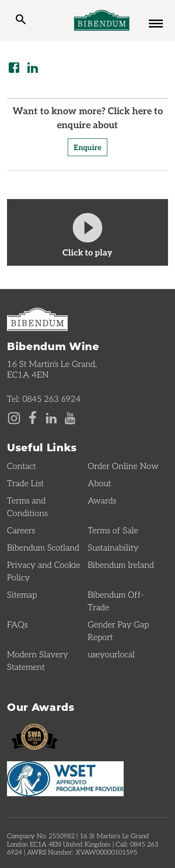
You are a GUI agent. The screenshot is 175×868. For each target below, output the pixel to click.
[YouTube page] (70, 417)
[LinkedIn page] (51, 417)
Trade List (25, 483)
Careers (21, 530)
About (99, 483)
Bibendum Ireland (121, 565)
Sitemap (22, 594)
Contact (21, 466)
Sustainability (113, 547)
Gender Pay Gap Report (118, 630)
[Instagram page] (14, 417)
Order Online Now (123, 466)
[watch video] (87, 232)
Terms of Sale (113, 530)
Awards (102, 500)
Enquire (87, 147)
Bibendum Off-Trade (116, 601)
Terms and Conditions (27, 506)
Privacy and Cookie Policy (44, 571)
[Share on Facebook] (14, 68)
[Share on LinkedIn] (33, 68)
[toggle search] (21, 21)
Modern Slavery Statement (38, 660)
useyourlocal (111, 654)
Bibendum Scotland (43, 547)
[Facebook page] (33, 417)
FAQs (17, 624)
